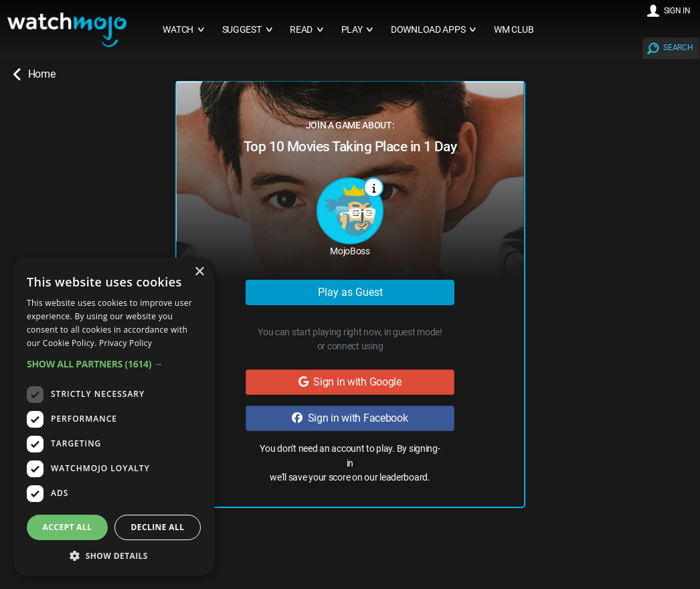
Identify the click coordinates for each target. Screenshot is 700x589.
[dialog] (114, 417)
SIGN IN (677, 11)
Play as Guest (350, 292)
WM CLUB (514, 30)
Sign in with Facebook (350, 418)
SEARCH (678, 48)
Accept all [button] (68, 527)
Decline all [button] (158, 527)
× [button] (199, 272)
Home (34, 74)
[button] (114, 364)
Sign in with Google (350, 382)
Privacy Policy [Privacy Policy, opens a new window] (125, 343)
